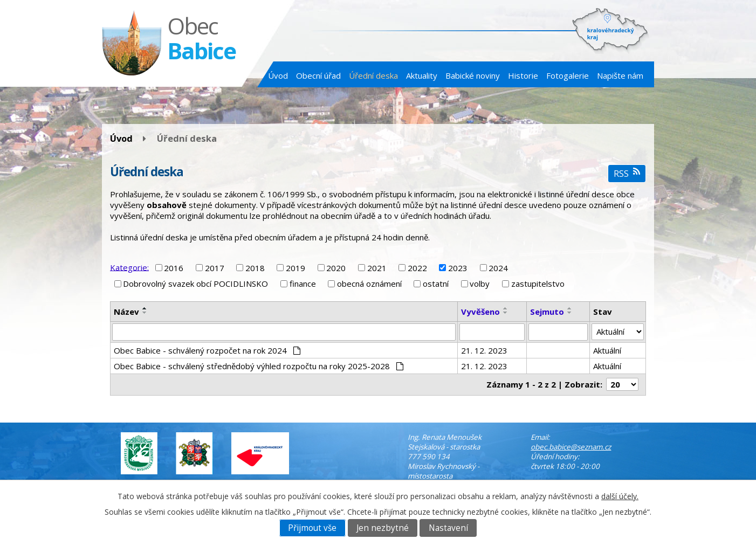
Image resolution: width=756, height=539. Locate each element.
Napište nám (620, 75)
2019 (295, 268)
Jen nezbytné (383, 528)
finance (303, 284)
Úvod (278, 75)
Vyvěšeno (480, 312)
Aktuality (422, 75)
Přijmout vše (312, 528)
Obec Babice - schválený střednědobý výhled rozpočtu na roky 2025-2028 (259, 366)
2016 (174, 268)
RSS (627, 173)
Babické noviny (473, 75)
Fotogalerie (568, 75)
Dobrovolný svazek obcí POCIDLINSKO (195, 284)
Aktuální (607, 350)
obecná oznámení (369, 284)
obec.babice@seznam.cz (571, 447)
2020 (336, 268)
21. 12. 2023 (484, 350)
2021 (377, 268)
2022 (417, 268)
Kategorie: (129, 267)
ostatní (436, 284)
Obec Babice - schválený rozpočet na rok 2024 (207, 350)
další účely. (620, 496)
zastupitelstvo (538, 284)
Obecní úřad (318, 75)
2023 (458, 268)
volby (480, 284)
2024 (498, 268)
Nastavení (448, 528)
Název (126, 312)
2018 (255, 268)
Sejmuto (547, 312)
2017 (215, 268)
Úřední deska (373, 75)
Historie (523, 75)
